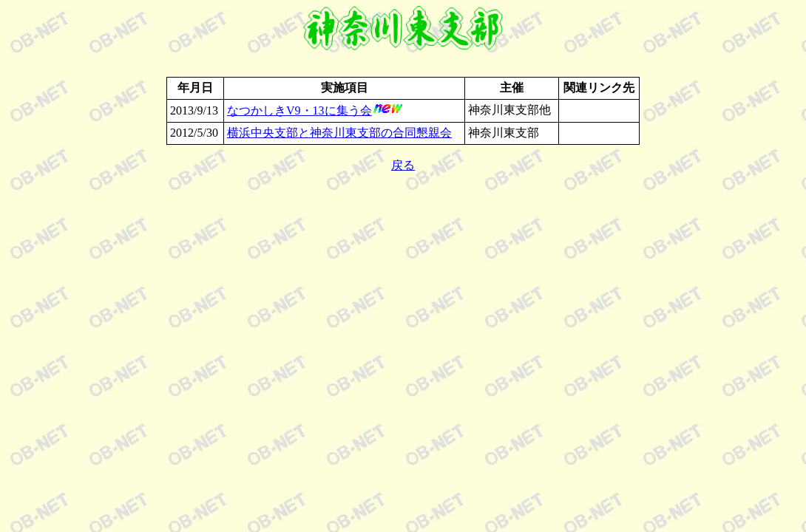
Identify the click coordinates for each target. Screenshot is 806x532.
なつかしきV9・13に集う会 (299, 110)
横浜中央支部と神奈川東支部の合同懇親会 (339, 133)
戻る (403, 165)
